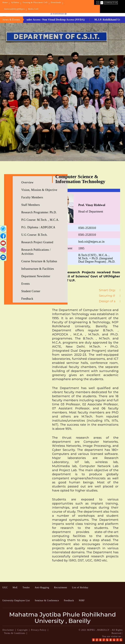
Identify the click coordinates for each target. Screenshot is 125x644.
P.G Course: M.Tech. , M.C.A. (40, 220)
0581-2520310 (87, 228)
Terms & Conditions (15, 633)
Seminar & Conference (47, 601)
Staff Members (31, 205)
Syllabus (15, 2)
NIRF (82, 601)
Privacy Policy (39, 630)
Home (5, 2)
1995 (81, 248)
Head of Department (92, 208)
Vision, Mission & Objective (39, 190)
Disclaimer (8, 630)
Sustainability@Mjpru (14, 9)
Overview (27, 182)
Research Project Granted (37, 242)
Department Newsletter (36, 276)
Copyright (22, 630)
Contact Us (111, 3)
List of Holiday (80, 588)
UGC (5, 588)
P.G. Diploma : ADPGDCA (38, 227)
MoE (15, 588)
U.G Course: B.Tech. (34, 235)
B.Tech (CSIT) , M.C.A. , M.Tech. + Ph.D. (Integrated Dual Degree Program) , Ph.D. (97, 258)
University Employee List (16, 601)
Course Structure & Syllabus (39, 261)
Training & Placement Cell (35, 2)
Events (26, 284)
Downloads (56, 2)
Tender (26, 588)
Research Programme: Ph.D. (39, 212)
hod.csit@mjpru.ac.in (91, 242)
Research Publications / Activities (36, 252)
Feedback (27, 299)
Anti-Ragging (42, 588)
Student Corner (31, 291)
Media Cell (33, 9)
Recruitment (61, 588)
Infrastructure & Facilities (38, 269)
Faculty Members (32, 197)
